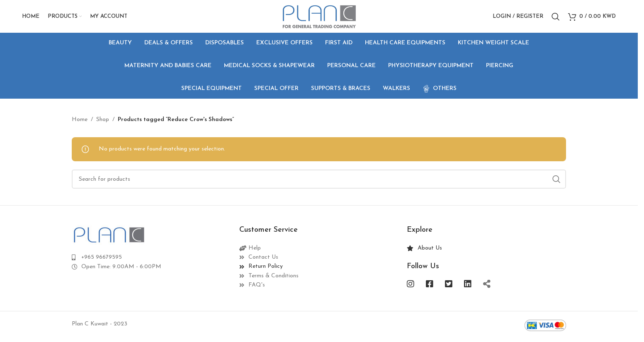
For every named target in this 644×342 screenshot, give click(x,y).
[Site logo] (319, 17)
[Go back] (82, 68)
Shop (103, 122)
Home (80, 122)
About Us (430, 251)
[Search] (556, 18)
